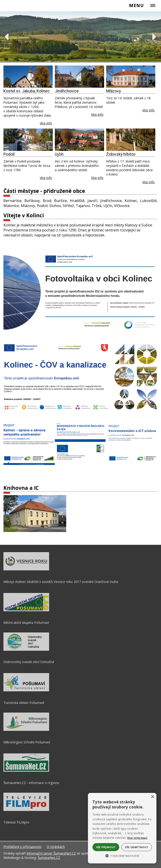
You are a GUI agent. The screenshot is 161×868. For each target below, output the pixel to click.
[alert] (122, 828)
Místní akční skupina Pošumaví (26, 623)
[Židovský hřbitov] (131, 140)
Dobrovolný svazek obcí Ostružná (29, 662)
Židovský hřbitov (121, 154)
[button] (122, 855)
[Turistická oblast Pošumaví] (26, 690)
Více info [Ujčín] (97, 178)
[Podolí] (28, 140)
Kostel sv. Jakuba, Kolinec (27, 91)
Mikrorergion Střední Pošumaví (27, 742)
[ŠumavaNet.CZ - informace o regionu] (26, 771)
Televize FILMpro (16, 822)
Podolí (9, 154)
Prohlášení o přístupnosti (22, 847)
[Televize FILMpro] (26, 810)
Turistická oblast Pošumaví (24, 703)
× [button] (152, 797)
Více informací (137, 838)
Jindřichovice (67, 91)
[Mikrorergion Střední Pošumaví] (26, 730)
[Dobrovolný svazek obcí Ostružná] (26, 650)
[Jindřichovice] (79, 77)
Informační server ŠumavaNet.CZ (51, 853)
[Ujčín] (79, 140)
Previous (7, 37)
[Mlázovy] (131, 77)
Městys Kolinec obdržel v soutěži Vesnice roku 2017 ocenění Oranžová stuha (61, 582)
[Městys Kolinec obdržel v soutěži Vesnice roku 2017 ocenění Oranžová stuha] (26, 569)
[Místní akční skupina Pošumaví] (26, 610)
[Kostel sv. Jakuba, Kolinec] (28, 77)
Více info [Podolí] (46, 178)
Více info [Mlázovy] (148, 110)
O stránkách (56, 847)
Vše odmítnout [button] (137, 847)
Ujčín (59, 154)
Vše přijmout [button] (106, 847)
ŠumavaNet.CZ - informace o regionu (31, 783)
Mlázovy (113, 91)
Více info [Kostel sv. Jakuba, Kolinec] (46, 123)
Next (154, 37)
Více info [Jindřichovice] (97, 114)
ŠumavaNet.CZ (49, 858)
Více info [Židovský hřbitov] (148, 182)
